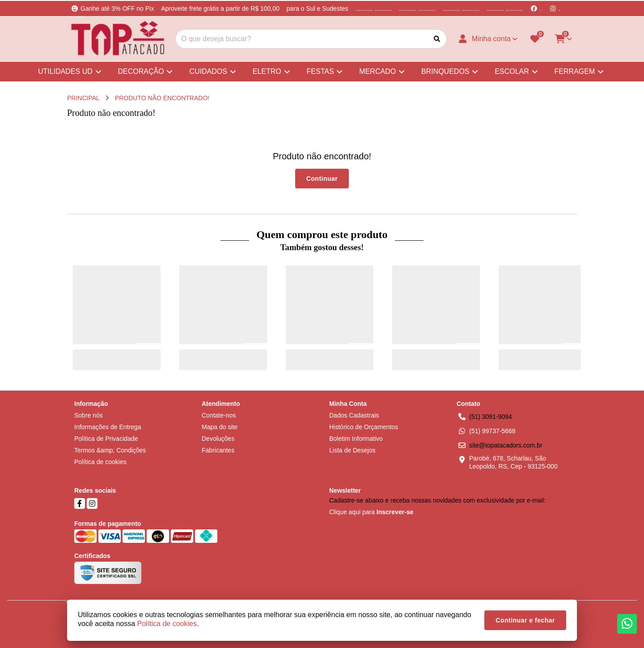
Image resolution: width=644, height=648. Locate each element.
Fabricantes (218, 450)
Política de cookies (100, 462)
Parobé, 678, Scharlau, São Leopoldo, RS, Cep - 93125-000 (513, 462)
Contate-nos (219, 415)
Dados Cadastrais (354, 415)
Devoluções (218, 439)
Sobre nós (89, 415)
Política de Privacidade (106, 439)
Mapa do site (220, 427)
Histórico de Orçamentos (364, 427)
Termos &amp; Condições (110, 450)
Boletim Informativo (356, 439)
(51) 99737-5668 (492, 431)
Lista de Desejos (352, 450)
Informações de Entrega (108, 427)
